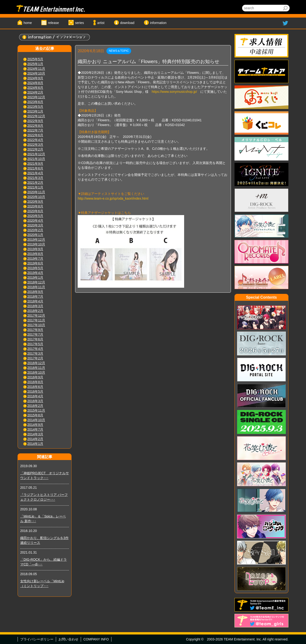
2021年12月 (36, 154)
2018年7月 (35, 296)
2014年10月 (36, 420)
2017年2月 (35, 358)
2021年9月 (35, 164)
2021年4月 (35, 173)
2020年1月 (35, 235)
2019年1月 (35, 277)
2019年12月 (36, 240)
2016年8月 (35, 382)
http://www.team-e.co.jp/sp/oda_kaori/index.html (113, 198)
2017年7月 (35, 334)
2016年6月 (35, 387)
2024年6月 (35, 88)
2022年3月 (35, 145)
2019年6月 (35, 263)
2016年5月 (35, 391)
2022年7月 (35, 130)
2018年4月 (35, 301)
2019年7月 (35, 259)
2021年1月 (35, 187)
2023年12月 (36, 97)
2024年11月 (36, 69)
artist (101, 23)
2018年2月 (35, 311)
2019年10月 (36, 244)
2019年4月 (35, 273)
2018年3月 (35, 306)
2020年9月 (35, 202)
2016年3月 (35, 401)
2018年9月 (35, 292)
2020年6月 (35, 211)
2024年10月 (36, 73)
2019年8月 (35, 254)
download (127, 23)
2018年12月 (36, 282)
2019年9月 (35, 249)
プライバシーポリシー (37, 639)
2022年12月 (36, 116)
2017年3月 (35, 353)
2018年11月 (36, 287)
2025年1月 (35, 64)
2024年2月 (35, 92)
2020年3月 (35, 225)
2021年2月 (35, 183)
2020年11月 (36, 192)
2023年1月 (35, 111)
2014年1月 (35, 444)
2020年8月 (35, 206)
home (28, 23)
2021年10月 (36, 159)
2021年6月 (35, 168)
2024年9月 (35, 78)
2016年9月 (35, 377)
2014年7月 (35, 429)
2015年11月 (36, 410)
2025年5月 (35, 59)
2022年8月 (35, 126)
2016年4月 (35, 396)
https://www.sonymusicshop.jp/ (175, 92)
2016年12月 (36, 363)
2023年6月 (35, 102)
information (158, 23)
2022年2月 (35, 149)
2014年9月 (35, 425)
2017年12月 (36, 315)
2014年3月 (35, 434)
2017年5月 (35, 344)
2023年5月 (35, 107)
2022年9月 (35, 121)
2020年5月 (35, 216)
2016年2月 (35, 406)
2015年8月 (35, 415)
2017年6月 (35, 339)
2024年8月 (35, 83)
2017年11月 (36, 320)
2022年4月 (35, 140)
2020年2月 (35, 230)
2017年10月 (36, 325)
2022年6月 (35, 135)
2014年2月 (35, 439)
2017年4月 (35, 349)
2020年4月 (35, 221)
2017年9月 (35, 330)
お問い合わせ (68, 639)
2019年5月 (35, 268)
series (79, 23)
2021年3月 (35, 178)
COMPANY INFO (96, 639)
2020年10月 (36, 197)
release (53, 23)
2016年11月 (36, 368)
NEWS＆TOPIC (119, 51)
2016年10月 (36, 372)
